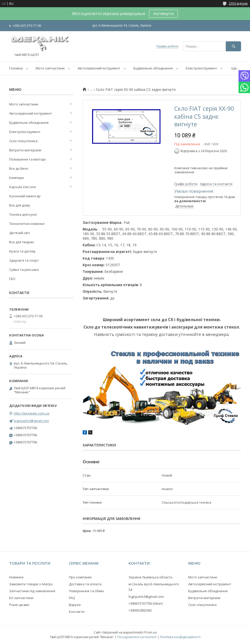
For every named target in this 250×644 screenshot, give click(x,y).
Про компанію (80, 577)
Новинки (16, 577)
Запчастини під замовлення (32, 591)
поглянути (163, 14)
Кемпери (16, 178)
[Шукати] (233, 46)
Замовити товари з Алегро (31, 584)
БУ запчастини (21, 598)
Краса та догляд (22, 251)
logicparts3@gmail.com (31, 421)
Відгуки (75, 605)
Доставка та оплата (85, 584)
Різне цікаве (19, 605)
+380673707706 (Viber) (146, 603)
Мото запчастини (50, 68)
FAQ (72, 598)
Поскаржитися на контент (137, 637)
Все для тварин (22, 242)
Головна (16, 68)
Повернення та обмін (86, 591)
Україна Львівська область (151, 577)
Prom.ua (151, 632)
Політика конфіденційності (180, 637)
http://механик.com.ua (32, 413)
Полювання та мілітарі (27, 159)
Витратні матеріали (25, 150)
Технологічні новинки (27, 224)
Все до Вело (19, 168)
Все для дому (20, 205)
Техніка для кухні (23, 214)
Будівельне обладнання (153, 68)
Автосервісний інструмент (99, 68)
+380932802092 (140, 610)
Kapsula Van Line (23, 187)
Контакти (77, 612)
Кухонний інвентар (25, 196)
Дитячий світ (20, 233)
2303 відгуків (238, 3)
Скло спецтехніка (23, 141)
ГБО (12, 279)
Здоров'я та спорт (24, 260)
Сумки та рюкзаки (24, 270)
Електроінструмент (201, 68)
